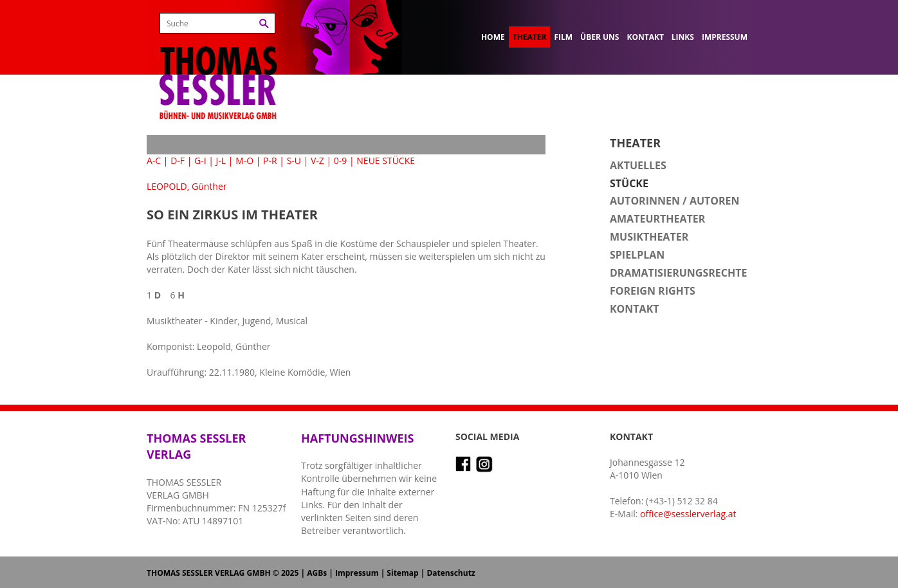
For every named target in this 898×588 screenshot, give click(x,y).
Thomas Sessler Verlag (218, 64)
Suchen (264, 23)
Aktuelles (638, 165)
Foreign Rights (653, 291)
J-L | (225, 161)
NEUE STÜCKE (386, 161)
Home (493, 37)
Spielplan (637, 255)
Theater (530, 37)
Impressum (725, 37)
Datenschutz (451, 573)
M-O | (248, 161)
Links (683, 37)
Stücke (629, 183)
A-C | (158, 161)
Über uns (600, 37)
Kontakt (645, 37)
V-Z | (321, 161)
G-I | (204, 161)
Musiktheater (649, 237)
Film (563, 37)
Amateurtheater (657, 219)
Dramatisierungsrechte (678, 273)
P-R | (274, 161)
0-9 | (344, 161)
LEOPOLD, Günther (187, 186)
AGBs (317, 573)
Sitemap (402, 573)
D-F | (181, 161)
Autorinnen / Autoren (675, 201)
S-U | (298, 161)
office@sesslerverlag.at (688, 514)
